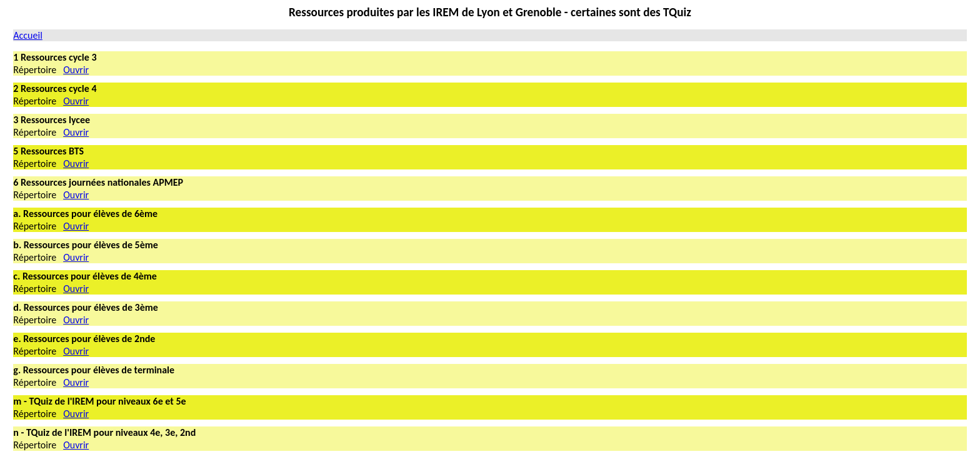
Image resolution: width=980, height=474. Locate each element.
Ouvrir (76, 70)
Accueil (28, 35)
